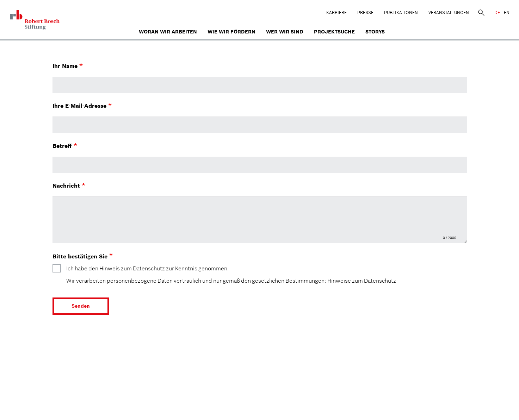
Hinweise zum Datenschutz (362, 281)
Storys (375, 32)
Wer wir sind (285, 32)
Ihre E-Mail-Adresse (82, 106)
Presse (365, 12)
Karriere (336, 12)
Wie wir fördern (231, 32)
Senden (81, 306)
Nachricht (69, 186)
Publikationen (401, 12)
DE (497, 12)
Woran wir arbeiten (168, 32)
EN (507, 12)
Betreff (65, 146)
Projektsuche (334, 32)
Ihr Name (68, 66)
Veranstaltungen (449, 12)
